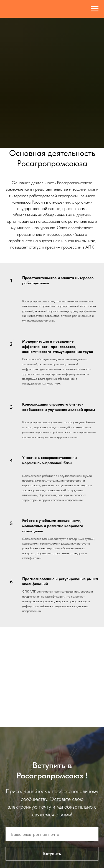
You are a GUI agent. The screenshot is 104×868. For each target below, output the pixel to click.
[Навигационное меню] (95, 9)
